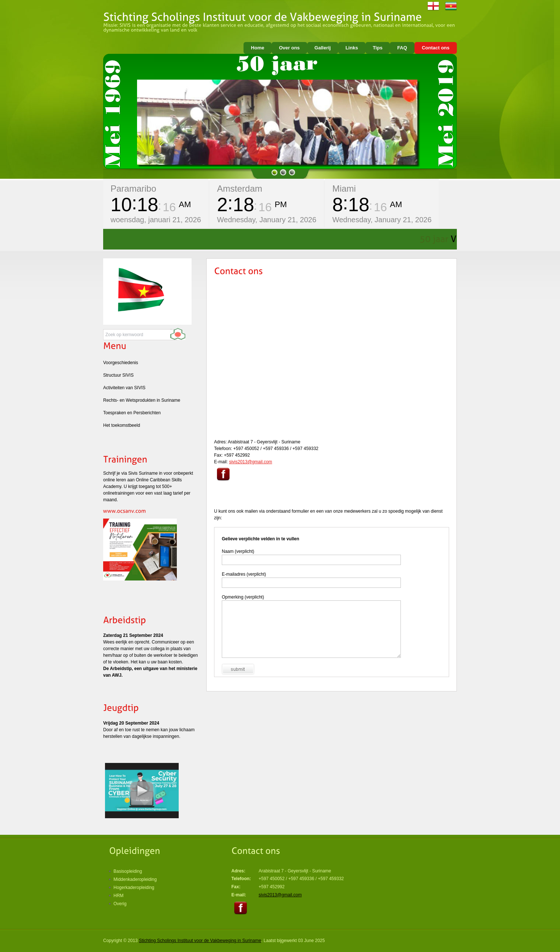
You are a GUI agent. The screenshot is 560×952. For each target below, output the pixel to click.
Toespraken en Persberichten (132, 413)
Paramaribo (133, 189)
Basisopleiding (128, 871)
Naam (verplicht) (238, 551)
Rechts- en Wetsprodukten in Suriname (142, 400)
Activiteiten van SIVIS (124, 388)
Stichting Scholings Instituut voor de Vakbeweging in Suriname (200, 941)
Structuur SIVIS (118, 375)
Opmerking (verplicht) (243, 597)
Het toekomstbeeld (122, 425)
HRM (118, 896)
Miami (344, 189)
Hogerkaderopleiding (134, 888)
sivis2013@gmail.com (251, 462)
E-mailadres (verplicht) (244, 574)
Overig (120, 904)
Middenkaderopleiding (135, 879)
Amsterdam (240, 189)
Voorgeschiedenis (121, 363)
